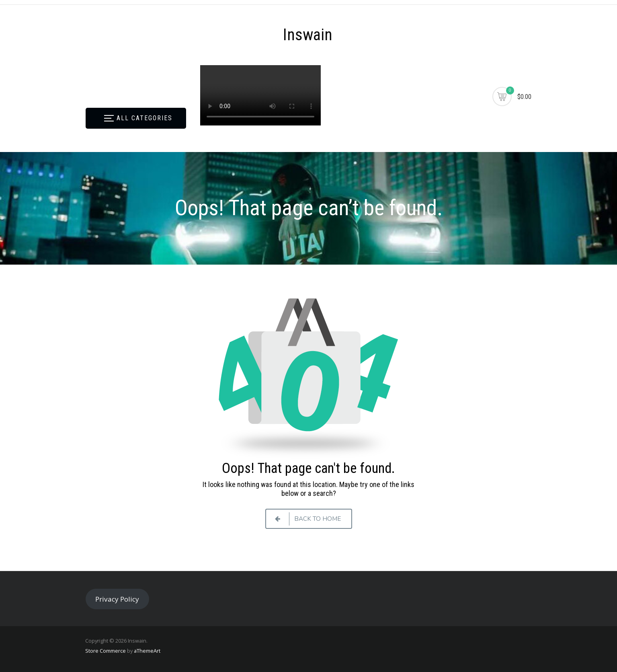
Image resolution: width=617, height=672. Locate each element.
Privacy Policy (117, 599)
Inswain (308, 35)
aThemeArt (147, 651)
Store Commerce (106, 651)
